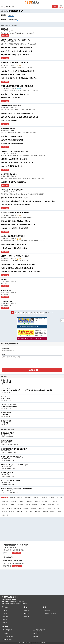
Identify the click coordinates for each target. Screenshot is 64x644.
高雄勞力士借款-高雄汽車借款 (12, 136)
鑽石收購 (13, 501)
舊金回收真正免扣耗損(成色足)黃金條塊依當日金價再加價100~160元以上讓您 (28, 201)
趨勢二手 (13, 42)
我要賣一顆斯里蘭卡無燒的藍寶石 (12, 457)
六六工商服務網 (7, 630)
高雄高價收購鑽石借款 (8, 128)
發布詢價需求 (17, 553)
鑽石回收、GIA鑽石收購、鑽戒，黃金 (14, 159)
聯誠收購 (13, 108)
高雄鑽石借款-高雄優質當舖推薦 (12, 143)
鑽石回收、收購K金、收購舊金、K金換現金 (15, 213)
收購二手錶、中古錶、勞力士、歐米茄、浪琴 (17, 51)
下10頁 (42, 313)
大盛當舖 (13, 130)
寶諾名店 (13, 215)
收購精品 (37, 512)
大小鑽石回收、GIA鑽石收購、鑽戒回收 (15, 55)
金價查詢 (45, 512)
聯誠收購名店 (7, 382)
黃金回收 (37, 501)
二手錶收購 (5, 501)
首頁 (2, 11)
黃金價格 (35, 505)
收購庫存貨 (5, 515)
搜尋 (55, 6)
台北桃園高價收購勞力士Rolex (11, 106)
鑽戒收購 (34, 508)
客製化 (28, 505)
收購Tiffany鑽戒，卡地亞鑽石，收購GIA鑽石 (16, 40)
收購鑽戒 (20, 498)
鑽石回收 (12, 498)
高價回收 (20, 512)
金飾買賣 (49, 508)
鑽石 (3, 508)
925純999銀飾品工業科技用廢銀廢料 (13, 236)
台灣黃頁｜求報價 (8, 636)
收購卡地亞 (20, 505)
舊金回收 (12, 512)
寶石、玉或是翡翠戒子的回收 (10, 481)
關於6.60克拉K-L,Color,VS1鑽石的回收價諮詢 (16, 489)
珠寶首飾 (4, 512)
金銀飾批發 (51, 505)
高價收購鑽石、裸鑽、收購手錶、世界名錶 (16, 221)
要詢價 (5, 623)
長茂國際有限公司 (7, 301)
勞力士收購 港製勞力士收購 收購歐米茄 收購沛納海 (19, 78)
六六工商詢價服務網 (39, 630)
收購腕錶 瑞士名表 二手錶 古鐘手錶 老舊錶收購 (18, 71)
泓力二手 (13, 65)
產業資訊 (6, 617)
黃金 (31, 512)
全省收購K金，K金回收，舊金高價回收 (15, 228)
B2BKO (36, 636)
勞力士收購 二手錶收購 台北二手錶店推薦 (14, 63)
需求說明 (4, 355)
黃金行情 (13, 176)
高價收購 (12, 505)
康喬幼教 (13, 292)
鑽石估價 (26, 508)
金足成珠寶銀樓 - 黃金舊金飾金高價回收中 (16, 205)
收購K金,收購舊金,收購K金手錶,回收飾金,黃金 (17, 268)
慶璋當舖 (6, 415)
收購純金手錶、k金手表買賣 (11, 98)
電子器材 (57, 508)
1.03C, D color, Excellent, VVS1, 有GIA (15, 465)
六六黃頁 (36, 633)
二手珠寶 (13, 153)
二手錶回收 (18, 508)
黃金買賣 (4, 505)
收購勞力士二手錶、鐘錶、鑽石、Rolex (15, 94)
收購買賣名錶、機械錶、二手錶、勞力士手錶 (17, 48)
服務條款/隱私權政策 (50, 613)
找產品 (5, 613)
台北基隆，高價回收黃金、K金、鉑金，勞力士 (17, 163)
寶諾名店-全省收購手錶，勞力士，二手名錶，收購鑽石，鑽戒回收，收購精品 (28, 390)
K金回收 (53, 512)
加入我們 (26, 613)
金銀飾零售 (22, 501)
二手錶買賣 (46, 501)
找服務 (6, 11)
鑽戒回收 (60, 498)
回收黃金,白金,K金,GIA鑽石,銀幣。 (12, 190)
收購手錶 (44, 498)
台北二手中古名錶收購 (9, 121)
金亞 (12, 31)
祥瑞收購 (13, 259)
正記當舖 (6, 423)
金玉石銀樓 (6, 398)
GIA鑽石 (30, 501)
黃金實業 (13, 281)
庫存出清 (9, 508)
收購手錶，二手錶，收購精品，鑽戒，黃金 (15, 151)
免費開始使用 (17, 566)
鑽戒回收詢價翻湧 (7, 441)
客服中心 (47, 610)
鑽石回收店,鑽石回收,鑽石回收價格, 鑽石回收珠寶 (17, 86)
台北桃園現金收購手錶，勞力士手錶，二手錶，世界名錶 (21, 272)
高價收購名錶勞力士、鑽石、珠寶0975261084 (17, 114)
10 (37, 313)
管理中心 (26, 617)
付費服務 (26, 610)
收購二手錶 (54, 501)
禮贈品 (59, 512)
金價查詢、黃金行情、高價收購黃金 (14, 182)
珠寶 (58, 505)
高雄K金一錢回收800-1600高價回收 (14, 245)
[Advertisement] (32, 528)
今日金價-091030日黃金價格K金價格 (14, 248)
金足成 (13, 192)
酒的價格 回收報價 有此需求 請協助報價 (14, 449)
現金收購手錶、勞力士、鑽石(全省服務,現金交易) (18, 264)
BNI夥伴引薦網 (7, 639)
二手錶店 (13, 88)
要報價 (5, 620)
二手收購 (43, 505)
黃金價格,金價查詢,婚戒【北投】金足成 (15, 198)
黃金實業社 (5, 279)
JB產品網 (6, 633)
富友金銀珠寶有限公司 (10, 407)
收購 (26, 512)
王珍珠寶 (13, 239)
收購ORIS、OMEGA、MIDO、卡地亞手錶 (15, 256)
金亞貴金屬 (5, 29)
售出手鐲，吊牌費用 (8, 433)
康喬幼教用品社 (6, 290)
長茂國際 (13, 303)
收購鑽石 (37, 498)
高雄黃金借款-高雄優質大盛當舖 (12, 140)
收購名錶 (41, 508)
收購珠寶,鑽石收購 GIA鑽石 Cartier (14, 75)
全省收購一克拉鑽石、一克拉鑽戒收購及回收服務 (18, 225)
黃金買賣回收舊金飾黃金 (9, 174)
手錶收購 (52, 498)
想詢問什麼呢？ (6, 348)
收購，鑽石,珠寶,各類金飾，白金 (13, 166)
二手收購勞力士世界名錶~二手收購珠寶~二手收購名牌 (20, 117)
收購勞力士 (28, 498)
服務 (7, 7)
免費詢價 (61, 7)
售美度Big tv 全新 (7, 473)
